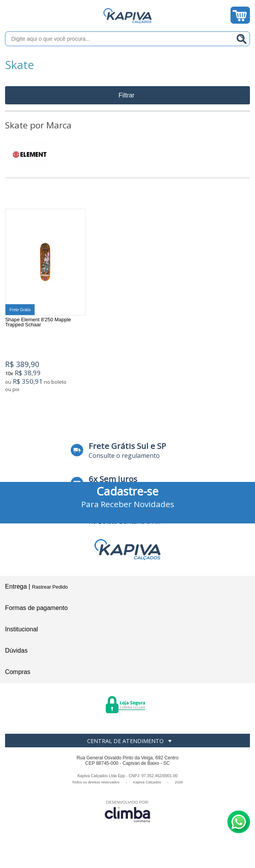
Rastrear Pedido (50, 590)
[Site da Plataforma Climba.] (127, 814)
